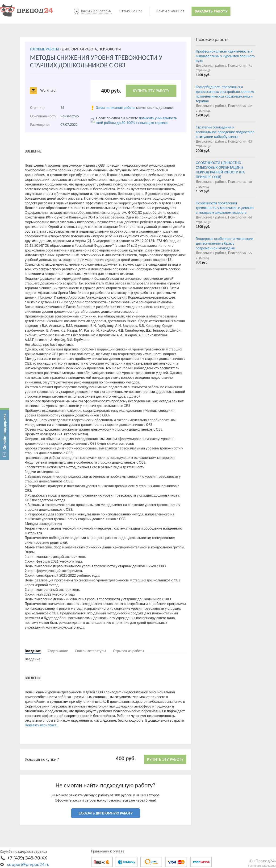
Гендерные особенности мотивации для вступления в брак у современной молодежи (225, 243)
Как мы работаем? (96, 11)
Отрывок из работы (129, 651)
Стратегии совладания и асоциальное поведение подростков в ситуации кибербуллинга (225, 132)
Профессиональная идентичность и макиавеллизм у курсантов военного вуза (225, 56)
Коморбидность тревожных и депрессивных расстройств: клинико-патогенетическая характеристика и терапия (226, 94)
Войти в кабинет (170, 11)
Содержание (58, 651)
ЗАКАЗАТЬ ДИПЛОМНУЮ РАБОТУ (106, 813)
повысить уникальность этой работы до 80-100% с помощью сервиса (136, 120)
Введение (33, 651)
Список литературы (90, 651)
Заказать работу (211, 11)
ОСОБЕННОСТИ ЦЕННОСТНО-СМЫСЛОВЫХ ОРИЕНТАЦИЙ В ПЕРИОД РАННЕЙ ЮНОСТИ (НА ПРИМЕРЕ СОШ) (220, 170)
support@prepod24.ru (28, 864)
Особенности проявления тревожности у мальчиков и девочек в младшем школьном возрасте (225, 208)
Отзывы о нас (130, 11)
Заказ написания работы (116, 108)
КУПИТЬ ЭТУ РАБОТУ (151, 91)
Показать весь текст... (42, 725)
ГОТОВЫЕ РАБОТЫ (44, 49)
